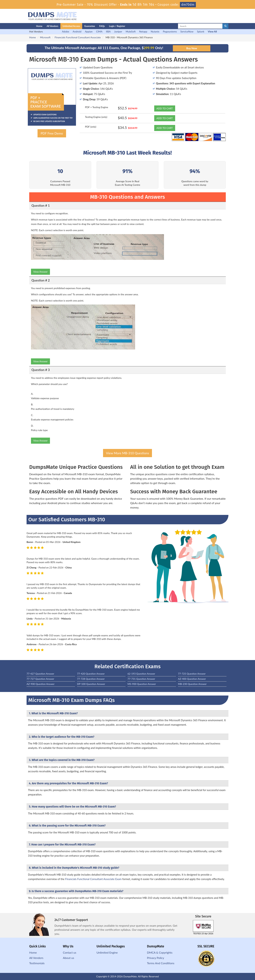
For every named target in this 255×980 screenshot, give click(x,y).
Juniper (118, 31)
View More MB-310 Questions (128, 453)
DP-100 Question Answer (91, 684)
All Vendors (52, 26)
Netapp (143, 31)
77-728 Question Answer (91, 679)
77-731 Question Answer (141, 679)
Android (77, 31)
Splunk (201, 31)
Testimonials (37, 963)
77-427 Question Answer (40, 674)
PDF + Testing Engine (97, 107)
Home (39, 26)
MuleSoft (131, 31)
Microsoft (45, 37)
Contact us (70, 952)
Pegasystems (170, 31)
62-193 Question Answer (141, 674)
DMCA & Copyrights (160, 952)
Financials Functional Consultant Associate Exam (93, 879)
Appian (89, 31)
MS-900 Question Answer (142, 684)
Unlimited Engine (107, 952)
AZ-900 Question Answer (41, 684)
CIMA (99, 31)
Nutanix (155, 31)
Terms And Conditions (161, 963)
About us (68, 958)
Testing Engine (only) (96, 117)
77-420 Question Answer (91, 674)
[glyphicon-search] (225, 26)
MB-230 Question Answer (192, 684)
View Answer (40, 272)
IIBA (108, 31)
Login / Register (117, 26)
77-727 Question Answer (40, 679)
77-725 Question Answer (192, 674)
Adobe (66, 31)
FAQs (102, 26)
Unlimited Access (71, 26)
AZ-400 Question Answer (192, 679)
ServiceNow (187, 31)
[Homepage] (24, 26)
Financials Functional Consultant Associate (78, 37)
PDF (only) (91, 127)
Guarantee (90, 26)
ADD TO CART (165, 108)
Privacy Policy (156, 958)
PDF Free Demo (52, 133)
